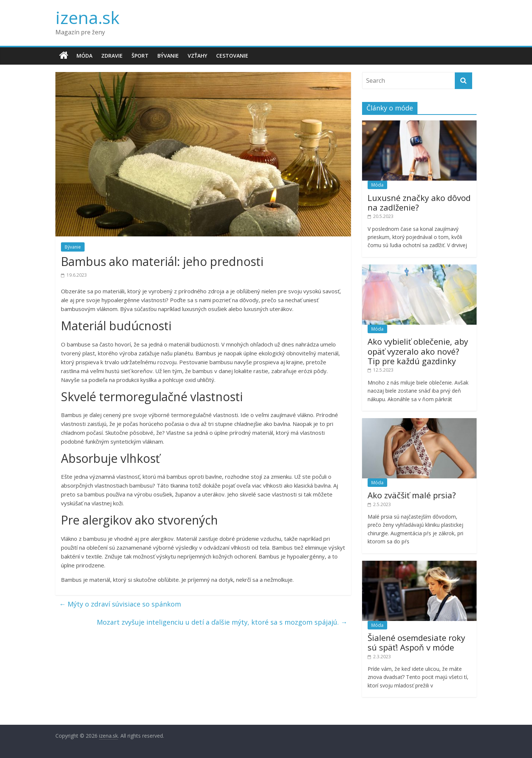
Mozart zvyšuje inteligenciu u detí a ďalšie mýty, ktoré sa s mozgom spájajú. (222, 622)
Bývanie (168, 56)
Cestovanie (232, 56)
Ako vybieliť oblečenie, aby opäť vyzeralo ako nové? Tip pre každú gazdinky (418, 351)
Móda (84, 56)
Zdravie (112, 56)
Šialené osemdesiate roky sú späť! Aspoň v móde (416, 642)
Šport (140, 56)
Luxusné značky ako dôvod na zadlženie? (419, 202)
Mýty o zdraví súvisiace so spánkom (120, 604)
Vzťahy (197, 56)
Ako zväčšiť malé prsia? (412, 495)
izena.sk (87, 17)
